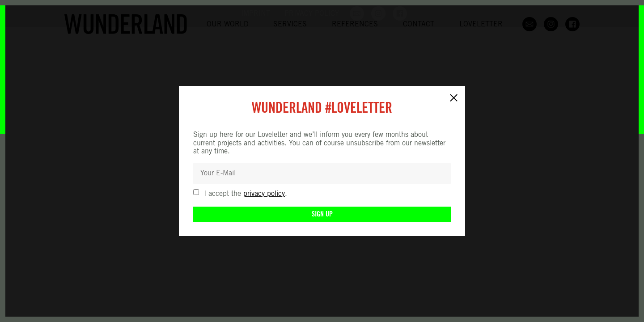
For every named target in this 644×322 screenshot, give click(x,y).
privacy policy (264, 194)
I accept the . (246, 194)
